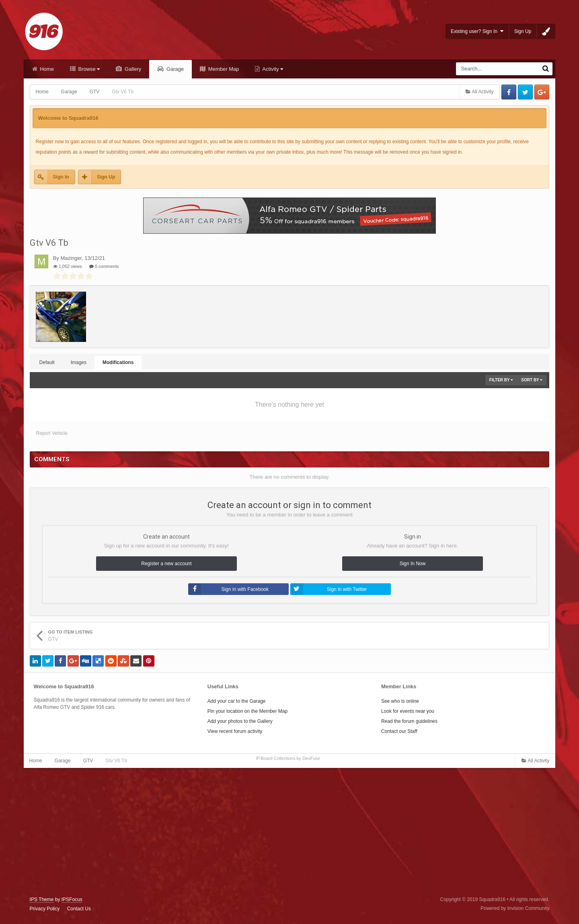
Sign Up (523, 31)
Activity (272, 69)
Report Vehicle (52, 433)
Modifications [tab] (118, 362)
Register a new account (166, 564)
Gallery (132, 69)
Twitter (525, 92)
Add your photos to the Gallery (240, 721)
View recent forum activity (235, 731)
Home (46, 69)
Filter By (501, 380)
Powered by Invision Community (515, 908)
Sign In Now (413, 564)
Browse (88, 69)
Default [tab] (47, 362)
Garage (174, 69)
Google (542, 92)
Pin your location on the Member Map (247, 711)
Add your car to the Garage (237, 701)
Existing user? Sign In (477, 31)
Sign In (61, 177)
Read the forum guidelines (409, 721)
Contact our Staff (399, 731)
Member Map (223, 69)
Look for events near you (408, 711)
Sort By (532, 380)
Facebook (509, 92)
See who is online (400, 701)
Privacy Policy (45, 909)
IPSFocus (72, 899)
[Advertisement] (289, 832)
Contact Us (79, 909)
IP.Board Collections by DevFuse (288, 758)
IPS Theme (42, 899)
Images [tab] (79, 362)
